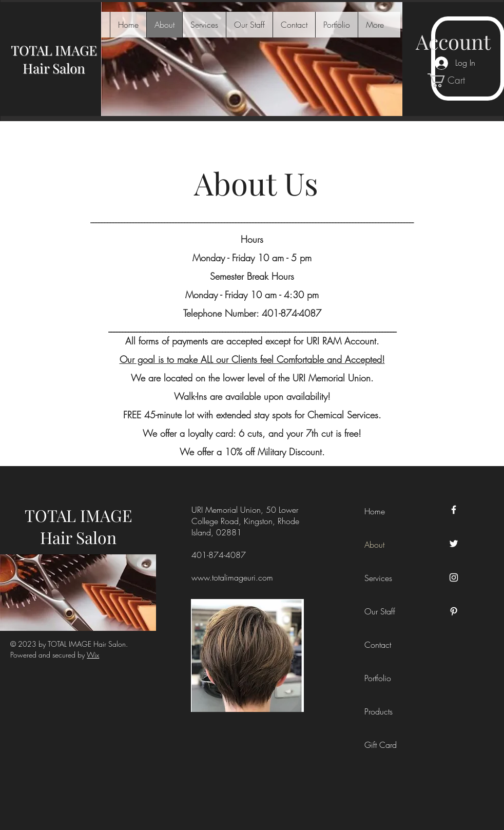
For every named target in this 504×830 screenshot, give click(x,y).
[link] (454, 80)
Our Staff (380, 611)
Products (379, 711)
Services (378, 578)
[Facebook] (454, 510)
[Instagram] (454, 577)
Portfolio (378, 678)
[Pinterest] (454, 611)
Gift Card (381, 745)
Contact (378, 645)
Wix (93, 655)
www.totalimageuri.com (232, 577)
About (374, 545)
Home (375, 511)
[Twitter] (454, 544)
